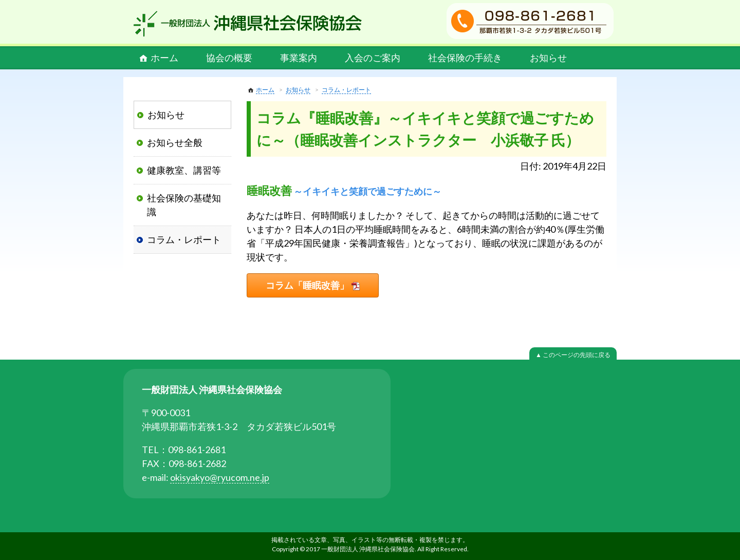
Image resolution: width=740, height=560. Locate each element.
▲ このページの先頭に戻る (573, 355)
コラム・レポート (346, 90)
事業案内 (299, 58)
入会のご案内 (373, 58)
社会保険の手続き (465, 58)
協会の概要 (229, 58)
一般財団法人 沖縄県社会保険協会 (248, 24)
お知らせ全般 (175, 142)
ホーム (164, 58)
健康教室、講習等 (184, 170)
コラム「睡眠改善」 (307, 285)
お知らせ (548, 58)
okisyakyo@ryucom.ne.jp (220, 477)
